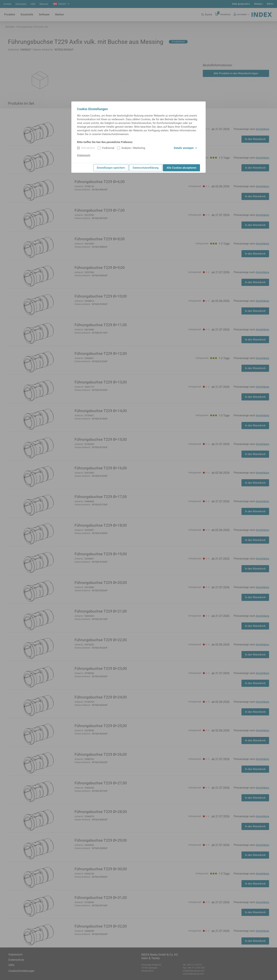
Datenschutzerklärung (146, 168)
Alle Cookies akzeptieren (181, 168)
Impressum (84, 155)
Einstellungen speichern (111, 168)
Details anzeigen (185, 148)
